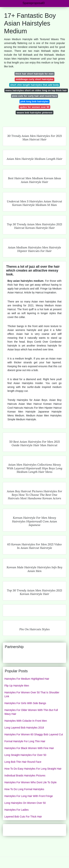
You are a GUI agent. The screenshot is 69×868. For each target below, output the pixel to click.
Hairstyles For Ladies (17, 810)
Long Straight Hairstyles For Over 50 (25, 755)
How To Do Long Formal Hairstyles (24, 789)
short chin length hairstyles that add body (34, 85)
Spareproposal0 (33, 3)
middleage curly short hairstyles (35, 79)
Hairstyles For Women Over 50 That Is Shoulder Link (32, 694)
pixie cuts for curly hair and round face (34, 96)
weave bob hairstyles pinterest (35, 113)
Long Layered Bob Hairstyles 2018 (24, 728)
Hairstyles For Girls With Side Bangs (25, 703)
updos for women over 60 (34, 107)
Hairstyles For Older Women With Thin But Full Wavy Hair (31, 712)
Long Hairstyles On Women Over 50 (25, 803)
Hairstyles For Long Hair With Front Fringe (29, 796)
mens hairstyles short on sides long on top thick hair (36, 90)
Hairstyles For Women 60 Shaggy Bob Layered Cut (34, 734)
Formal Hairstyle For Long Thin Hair (25, 741)
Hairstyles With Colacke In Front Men (26, 721)
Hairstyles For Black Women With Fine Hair (29, 748)
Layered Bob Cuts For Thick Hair (23, 817)
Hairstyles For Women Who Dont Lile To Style (30, 782)
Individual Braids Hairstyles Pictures (25, 776)
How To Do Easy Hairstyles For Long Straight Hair (33, 769)
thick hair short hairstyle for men (34, 74)
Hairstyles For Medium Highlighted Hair (27, 679)
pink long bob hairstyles (34, 101)
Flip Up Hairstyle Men (17, 686)
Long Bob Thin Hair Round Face (23, 762)
